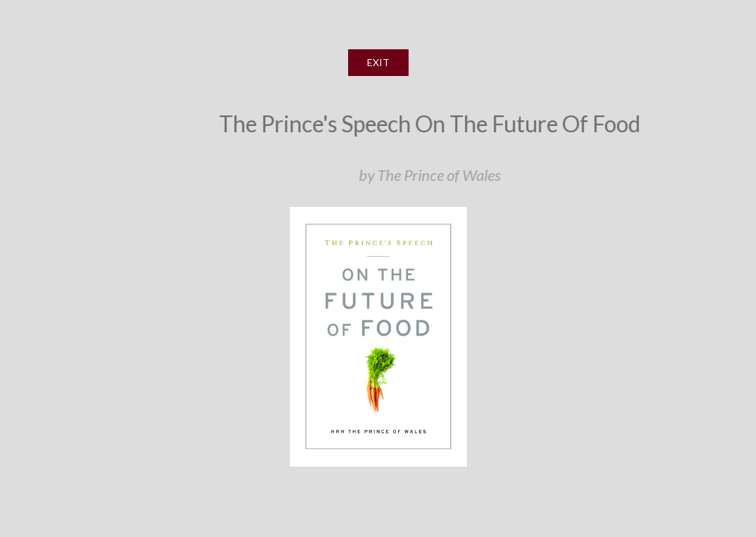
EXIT (378, 62)
